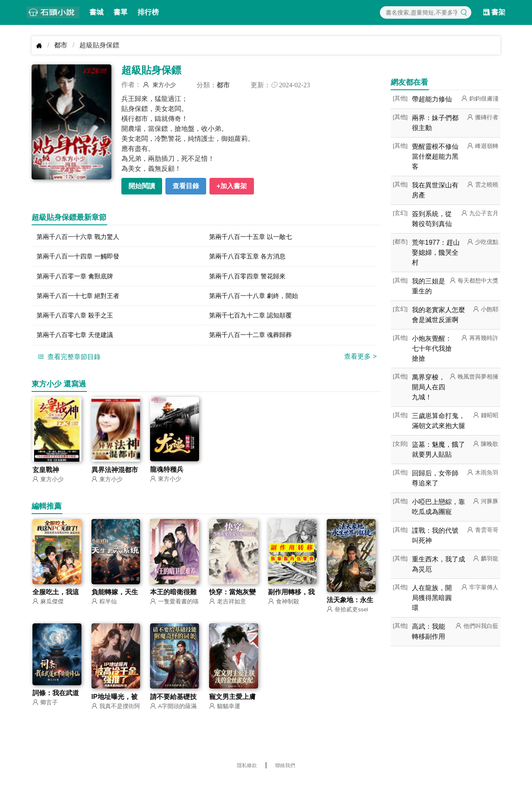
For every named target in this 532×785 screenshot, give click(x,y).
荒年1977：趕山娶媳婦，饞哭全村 (436, 252)
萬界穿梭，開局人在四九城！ (429, 387)
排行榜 (148, 12)
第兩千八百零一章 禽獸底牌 (77, 278)
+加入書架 (232, 186)
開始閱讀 (142, 186)
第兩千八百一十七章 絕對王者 (81, 298)
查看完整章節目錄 (68, 361)
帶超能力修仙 (432, 99)
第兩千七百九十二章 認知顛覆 (253, 319)
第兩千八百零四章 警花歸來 (250, 278)
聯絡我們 (285, 770)
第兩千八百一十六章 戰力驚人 (81, 237)
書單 (121, 12)
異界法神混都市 (115, 474)
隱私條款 (247, 770)
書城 (96, 12)
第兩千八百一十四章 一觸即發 (81, 257)
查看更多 (360, 361)
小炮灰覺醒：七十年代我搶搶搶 (432, 348)
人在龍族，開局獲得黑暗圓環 (432, 598)
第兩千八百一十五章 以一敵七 (253, 237)
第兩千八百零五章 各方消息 (250, 257)
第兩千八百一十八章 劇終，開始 (256, 298)
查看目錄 (186, 186)
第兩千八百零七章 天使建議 (77, 339)
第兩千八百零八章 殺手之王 (77, 319)
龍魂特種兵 (167, 474)
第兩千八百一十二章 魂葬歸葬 (253, 339)
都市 (61, 45)
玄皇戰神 (46, 474)
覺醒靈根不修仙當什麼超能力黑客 (435, 156)
